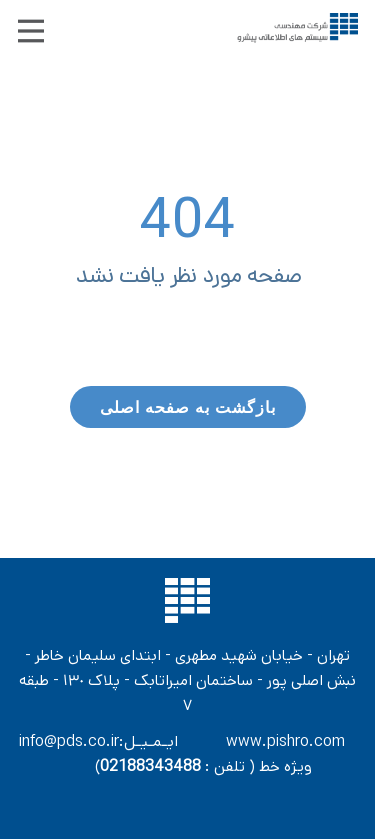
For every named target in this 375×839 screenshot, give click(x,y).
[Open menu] (31, 31)
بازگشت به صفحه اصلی (188, 407)
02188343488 (150, 766)
